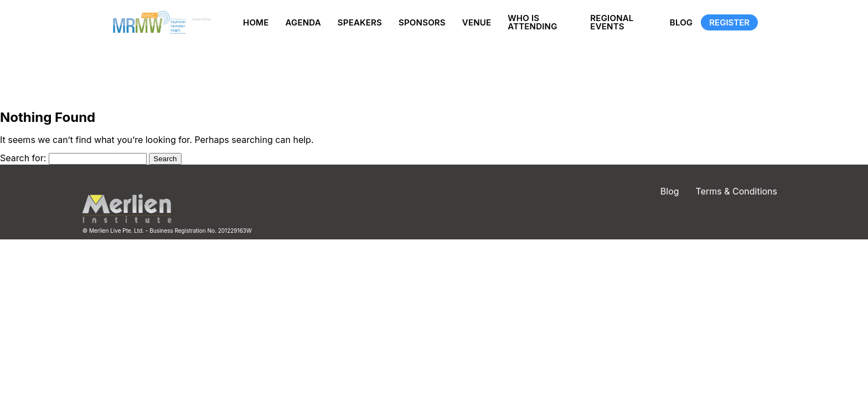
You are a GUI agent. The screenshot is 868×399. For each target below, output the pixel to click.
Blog (681, 22)
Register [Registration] (729, 22)
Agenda (303, 22)
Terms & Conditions (737, 191)
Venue (477, 22)
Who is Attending (532, 22)
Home (256, 22)
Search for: (23, 158)
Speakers (360, 22)
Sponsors (422, 22)
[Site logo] (160, 22)
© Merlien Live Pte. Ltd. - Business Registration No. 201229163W (167, 231)
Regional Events (612, 22)
